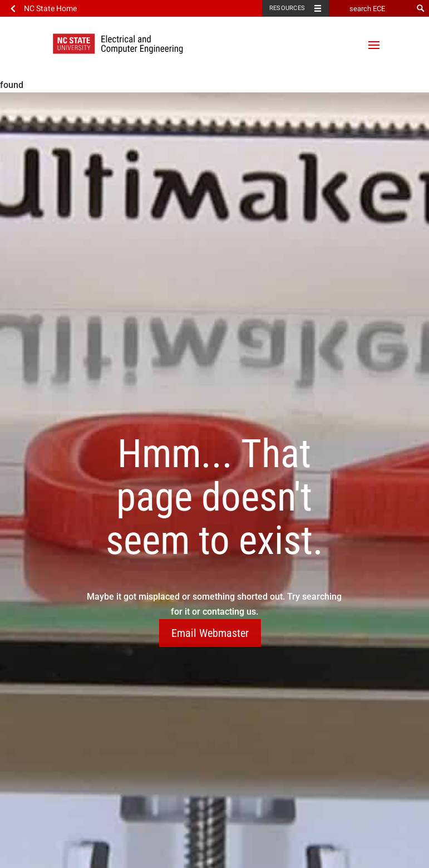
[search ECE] (371, 8)
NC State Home (50, 8)
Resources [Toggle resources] (287, 8)
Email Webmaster (210, 633)
